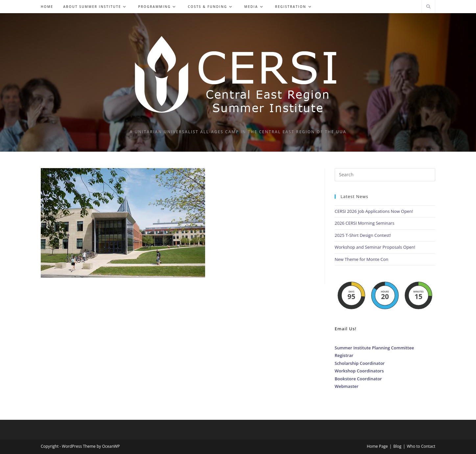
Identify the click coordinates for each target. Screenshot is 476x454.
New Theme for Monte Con (361, 259)
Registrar (344, 355)
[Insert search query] (385, 175)
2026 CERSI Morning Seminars (365, 223)
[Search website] (428, 7)
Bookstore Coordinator (358, 379)
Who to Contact (421, 446)
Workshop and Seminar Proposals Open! (375, 247)
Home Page (377, 446)
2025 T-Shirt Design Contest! (363, 235)
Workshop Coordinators (359, 371)
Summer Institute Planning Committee (374, 348)
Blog (397, 446)
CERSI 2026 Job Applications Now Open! (374, 211)
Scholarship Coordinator (360, 363)
